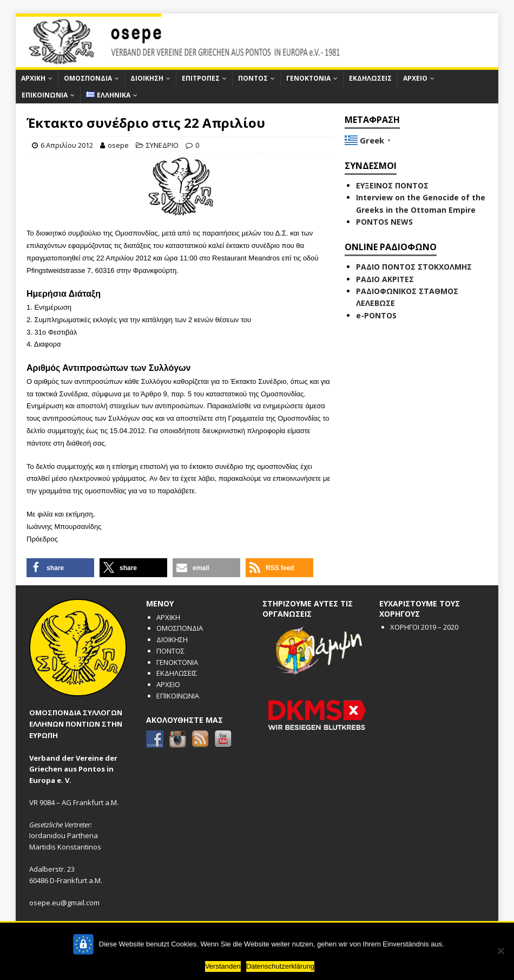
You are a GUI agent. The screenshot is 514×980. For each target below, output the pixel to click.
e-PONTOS (376, 315)
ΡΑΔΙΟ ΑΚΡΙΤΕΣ (385, 279)
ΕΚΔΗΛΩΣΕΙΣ (370, 78)
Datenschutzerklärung (280, 966)
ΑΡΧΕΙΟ (415, 78)
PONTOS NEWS (384, 222)
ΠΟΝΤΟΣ (253, 78)
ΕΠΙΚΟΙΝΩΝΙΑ (45, 95)
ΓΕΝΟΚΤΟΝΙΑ (308, 78)
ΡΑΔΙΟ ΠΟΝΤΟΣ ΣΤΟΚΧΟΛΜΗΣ (414, 267)
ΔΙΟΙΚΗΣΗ (147, 78)
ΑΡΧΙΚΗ (33, 78)
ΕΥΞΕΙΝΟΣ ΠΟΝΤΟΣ (392, 185)
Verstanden (223, 966)
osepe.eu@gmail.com (64, 903)
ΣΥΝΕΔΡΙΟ (162, 145)
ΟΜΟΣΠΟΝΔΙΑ (88, 78)
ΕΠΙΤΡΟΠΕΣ (201, 78)
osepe (118, 145)
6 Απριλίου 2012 (67, 145)
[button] (60, 568)
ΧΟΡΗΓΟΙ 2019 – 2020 (424, 627)
